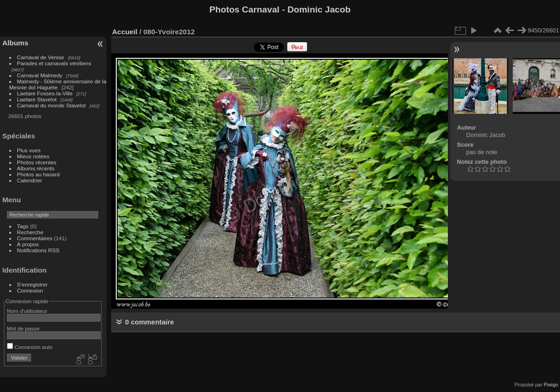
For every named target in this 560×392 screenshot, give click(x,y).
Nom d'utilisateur (27, 311)
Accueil (125, 32)
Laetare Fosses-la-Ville (45, 93)
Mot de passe (23, 328)
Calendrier (30, 180)
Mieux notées (33, 156)
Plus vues (29, 150)
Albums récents (36, 168)
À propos (28, 244)
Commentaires (35, 238)
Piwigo (551, 385)
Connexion (30, 290)
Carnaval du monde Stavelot (51, 105)
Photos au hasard (38, 174)
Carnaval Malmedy (40, 75)
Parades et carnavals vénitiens (54, 63)
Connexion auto (30, 347)
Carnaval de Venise (41, 57)
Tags (23, 226)
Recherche (30, 232)
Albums (15, 43)
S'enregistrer (32, 284)
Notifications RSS (38, 250)
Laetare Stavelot (37, 99)
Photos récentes (37, 162)
